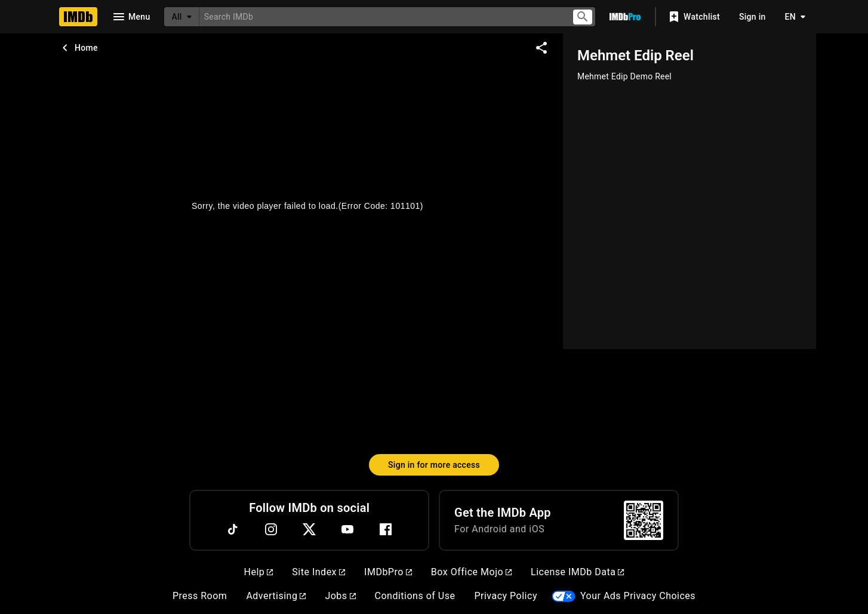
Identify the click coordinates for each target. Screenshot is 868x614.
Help (259, 572)
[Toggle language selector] (792, 17)
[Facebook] (386, 529)
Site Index (318, 572)
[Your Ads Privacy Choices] (564, 596)
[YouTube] (347, 529)
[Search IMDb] (381, 16)
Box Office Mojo (471, 572)
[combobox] (381, 16)
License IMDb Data (577, 572)
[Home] (78, 17)
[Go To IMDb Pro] (625, 17)
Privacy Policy (506, 596)
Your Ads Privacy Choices (638, 596)
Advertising (276, 596)
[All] (181, 17)
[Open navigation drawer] (131, 17)
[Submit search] (583, 17)
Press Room (200, 596)
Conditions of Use (415, 596)
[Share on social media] (541, 48)
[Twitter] (309, 529)
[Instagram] (271, 529)
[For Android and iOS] (644, 520)
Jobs (340, 596)
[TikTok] (233, 529)
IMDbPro (388, 572)
